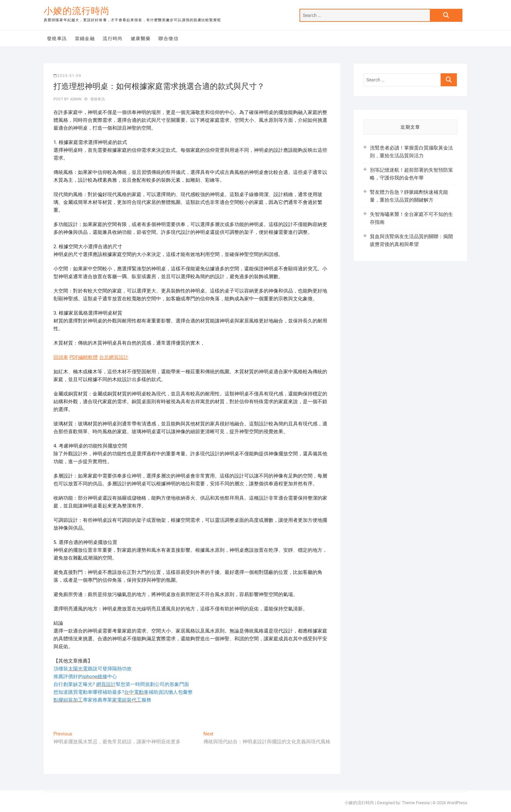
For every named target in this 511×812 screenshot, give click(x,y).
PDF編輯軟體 (84, 357)
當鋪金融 (85, 38)
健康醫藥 (141, 38)
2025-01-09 (67, 76)
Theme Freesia (416, 803)
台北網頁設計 (114, 357)
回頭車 (61, 357)
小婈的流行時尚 (77, 11)
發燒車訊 (57, 38)
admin (75, 99)
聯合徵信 (168, 38)
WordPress (457, 803)
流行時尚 (113, 38)
